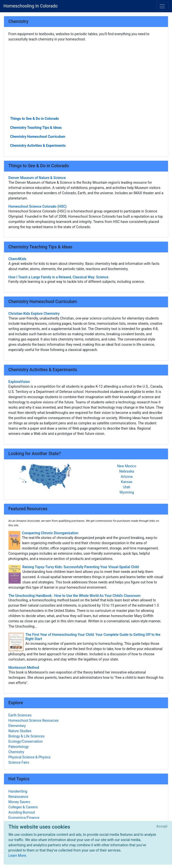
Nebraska (127, 471)
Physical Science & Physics (30, 757)
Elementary (17, 726)
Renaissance (18, 797)
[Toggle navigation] (162, 6)
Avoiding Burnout (22, 812)
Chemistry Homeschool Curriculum (38, 137)
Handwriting (18, 791)
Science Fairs (19, 762)
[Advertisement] (86, 79)
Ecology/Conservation (26, 741)
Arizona (127, 477)
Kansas (127, 482)
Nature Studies (20, 731)
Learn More (17, 856)
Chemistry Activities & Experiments (38, 146)
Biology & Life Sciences (26, 736)
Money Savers (19, 802)
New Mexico (127, 466)
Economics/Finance (24, 818)
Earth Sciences (20, 715)
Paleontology (19, 747)
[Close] (162, 827)
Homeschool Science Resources (34, 720)
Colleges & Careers (23, 807)
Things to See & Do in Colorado (35, 119)
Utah (127, 487)
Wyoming (127, 492)
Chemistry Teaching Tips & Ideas (36, 128)
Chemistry (16, 752)
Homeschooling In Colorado (31, 6)
